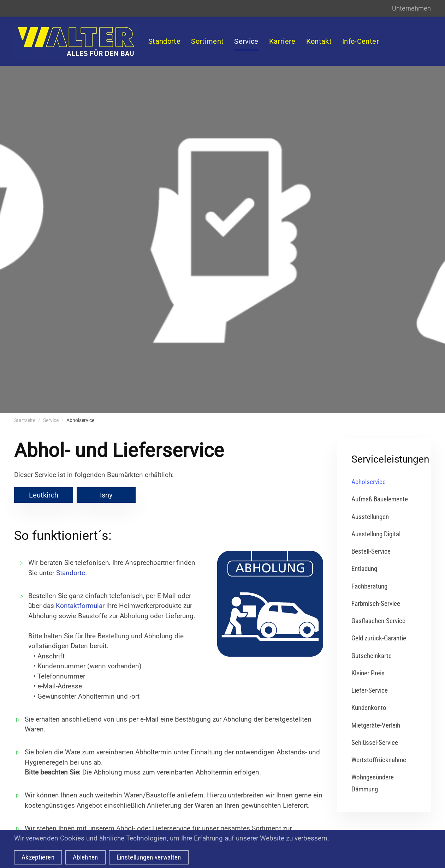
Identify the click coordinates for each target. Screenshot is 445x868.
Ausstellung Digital (376, 534)
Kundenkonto (369, 708)
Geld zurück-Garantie (379, 638)
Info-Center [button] (361, 41)
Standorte (71, 573)
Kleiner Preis (368, 673)
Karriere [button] (282, 41)
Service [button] (246, 41)
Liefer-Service (370, 690)
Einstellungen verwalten (149, 857)
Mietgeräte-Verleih (376, 725)
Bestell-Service (371, 551)
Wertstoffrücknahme (379, 760)
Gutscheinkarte (372, 656)
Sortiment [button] (207, 41)
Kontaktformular (80, 606)
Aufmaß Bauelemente (380, 499)
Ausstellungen (370, 517)
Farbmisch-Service (376, 604)
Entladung (364, 569)
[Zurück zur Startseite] (76, 41)
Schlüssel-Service (375, 743)
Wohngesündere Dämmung (373, 783)
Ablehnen (85, 857)
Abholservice (369, 482)
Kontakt (319, 41)
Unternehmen (411, 8)
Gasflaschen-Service (378, 621)
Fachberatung (369, 586)
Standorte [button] (164, 41)
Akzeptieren (38, 857)
